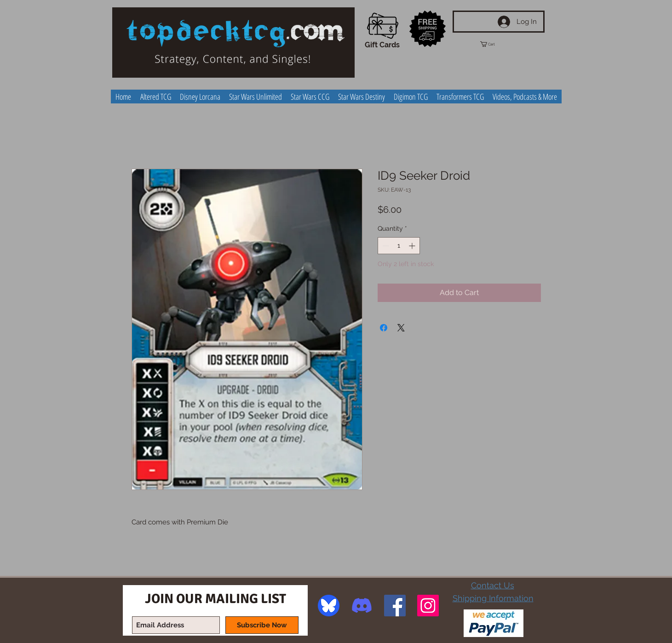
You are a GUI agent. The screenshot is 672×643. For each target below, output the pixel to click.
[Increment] (413, 246)
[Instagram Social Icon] (428, 606)
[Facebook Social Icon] (395, 606)
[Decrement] (385, 246)
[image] (329, 606)
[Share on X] (401, 328)
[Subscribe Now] (262, 625)
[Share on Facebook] (384, 328)
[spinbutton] (399, 246)
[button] (496, 44)
